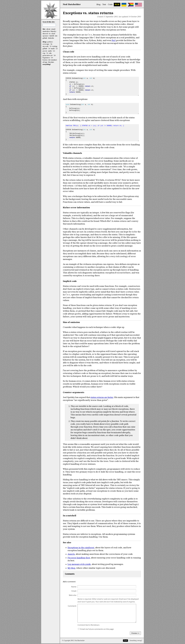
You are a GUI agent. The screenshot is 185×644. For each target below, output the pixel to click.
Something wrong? (136, 641)
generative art (48, 56)
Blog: (45, 42)
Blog (98, 5)
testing (55, 46)
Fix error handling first (79, 558)
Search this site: (49, 22)
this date (51, 62)
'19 (52, 58)
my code (46, 46)
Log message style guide (79, 564)
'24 (49, 49)
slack (53, 34)
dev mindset (53, 60)
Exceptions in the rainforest (81, 548)
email (53, 29)
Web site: (73, 595)
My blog (71, 568)
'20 (54, 56)
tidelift (52, 36)
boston (45, 60)
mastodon (46, 31)
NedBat (72, 4)
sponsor (46, 36)
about (48, 29)
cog (44, 53)
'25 (50, 46)
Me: (44, 29)
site (56, 36)
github (45, 38)
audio (50, 51)
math (53, 49)
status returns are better (102, 397)
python (50, 42)
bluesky (53, 31)
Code (110, 5)
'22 (54, 51)
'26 (51, 44)
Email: (74, 591)
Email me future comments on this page (96, 629)
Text (104, 5)
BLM (117, 5)
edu (50, 53)
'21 (47, 53)
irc (50, 34)
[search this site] (49, 25)
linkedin (51, 38)
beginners (46, 58)
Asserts (71, 554)
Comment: (72, 606)
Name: (74, 587)
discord (45, 34)
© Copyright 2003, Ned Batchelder (73, 641)
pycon (45, 51)
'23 (56, 49)
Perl (114, 40)
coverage (46, 44)
